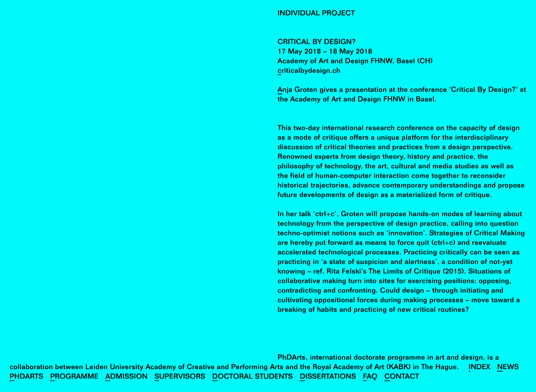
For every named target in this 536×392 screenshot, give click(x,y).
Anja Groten (298, 91)
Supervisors (180, 377)
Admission (126, 377)
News (508, 368)
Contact (402, 377)
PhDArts (26, 377)
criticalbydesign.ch (309, 72)
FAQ (370, 377)
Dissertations (328, 377)
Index (480, 368)
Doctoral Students (253, 377)
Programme (74, 377)
